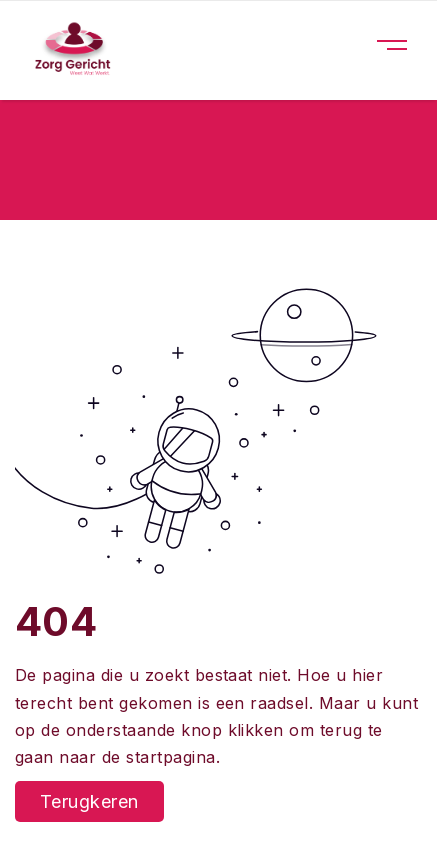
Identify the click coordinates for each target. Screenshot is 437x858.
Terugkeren (89, 801)
